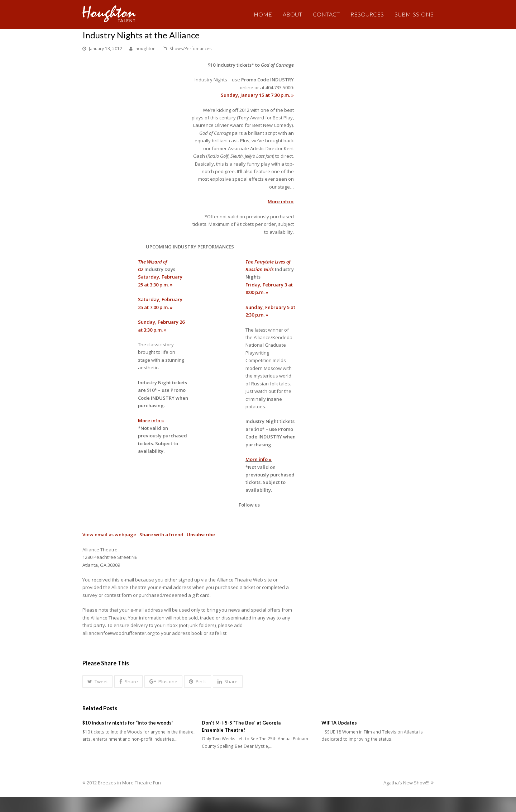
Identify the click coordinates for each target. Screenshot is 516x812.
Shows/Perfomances (191, 49)
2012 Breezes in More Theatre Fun (122, 783)
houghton (145, 49)
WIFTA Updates (339, 723)
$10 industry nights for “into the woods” (128, 723)
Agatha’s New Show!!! (408, 783)
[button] (97, 682)
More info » (281, 201)
